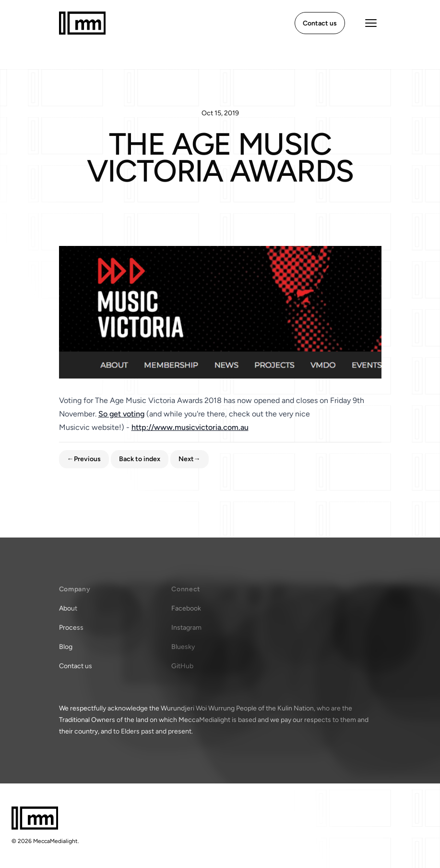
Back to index (140, 459)
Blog (66, 647)
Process (71, 628)
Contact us (76, 666)
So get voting (121, 414)
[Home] (82, 23)
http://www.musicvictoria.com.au (190, 427)
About (68, 608)
